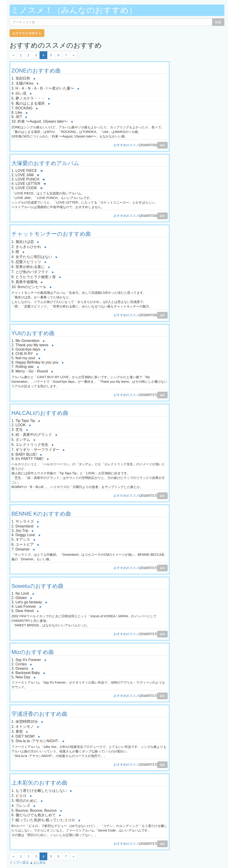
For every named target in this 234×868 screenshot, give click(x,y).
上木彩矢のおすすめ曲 (39, 783)
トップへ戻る (19, 863)
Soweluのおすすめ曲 (37, 586)
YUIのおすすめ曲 (33, 333)
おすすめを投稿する (27, 33)
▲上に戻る (38, 863)
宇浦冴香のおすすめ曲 (39, 714)
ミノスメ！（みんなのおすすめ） (74, 10)
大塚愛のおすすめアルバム (45, 163)
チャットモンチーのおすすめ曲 (51, 234)
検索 (218, 22)
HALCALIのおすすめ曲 (40, 413)
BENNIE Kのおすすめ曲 (41, 514)
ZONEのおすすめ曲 (36, 71)
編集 (162, 145)
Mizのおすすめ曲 (33, 652)
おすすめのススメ (126, 145)
